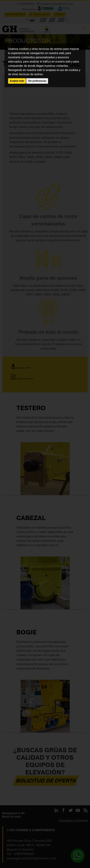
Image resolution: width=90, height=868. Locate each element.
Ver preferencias (37, 81)
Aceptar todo (17, 81)
